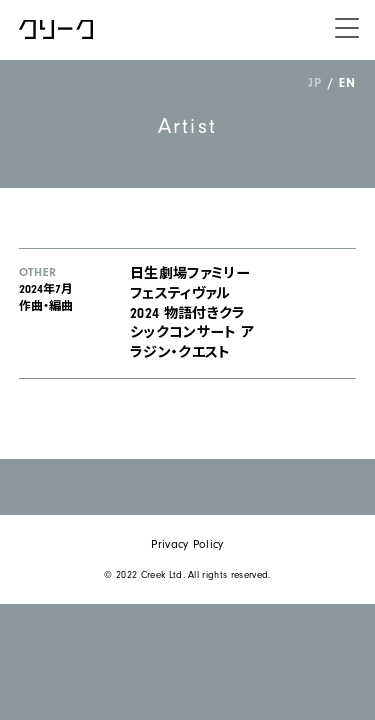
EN (347, 82)
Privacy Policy (187, 544)
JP (314, 82)
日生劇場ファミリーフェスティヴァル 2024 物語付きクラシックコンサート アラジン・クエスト (192, 313)
